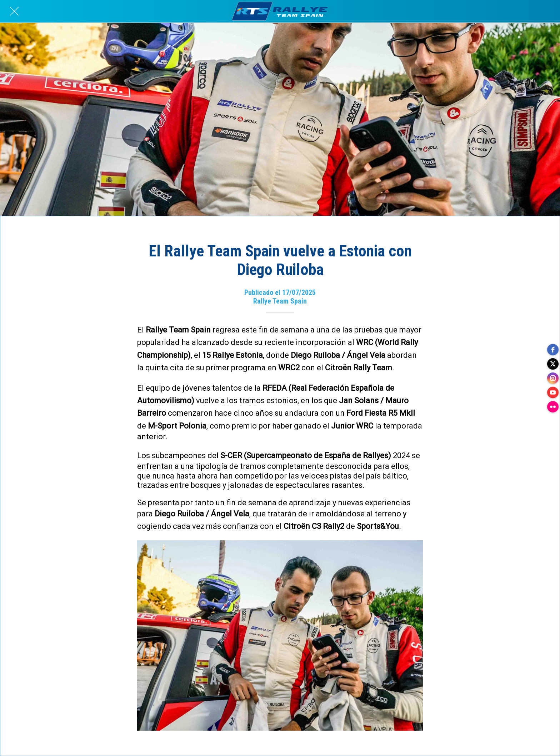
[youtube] (553, 392)
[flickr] (553, 407)
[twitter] (553, 364)
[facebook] (553, 350)
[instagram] (553, 378)
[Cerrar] (14, 11)
